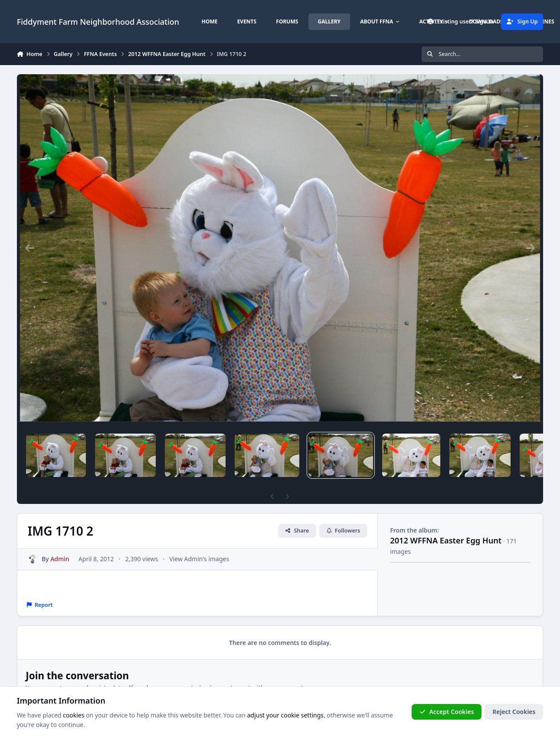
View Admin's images (199, 559)
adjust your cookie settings (285, 715)
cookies (74, 715)
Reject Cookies (514, 712)
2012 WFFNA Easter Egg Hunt (446, 540)
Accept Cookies (447, 712)
